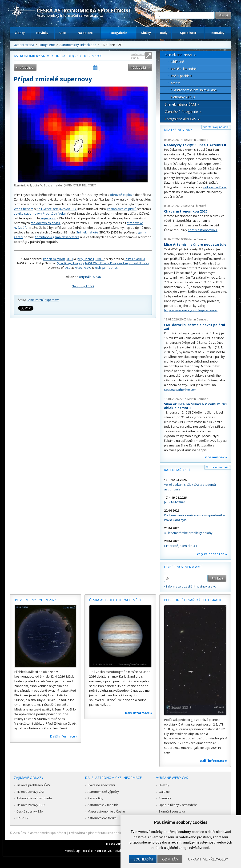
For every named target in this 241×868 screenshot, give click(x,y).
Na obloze (85, 33)
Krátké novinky (178, 130)
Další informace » (64, 736)
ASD (68, 268)
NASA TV (22, 818)
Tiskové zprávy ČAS (30, 792)
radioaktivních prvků (122, 209)
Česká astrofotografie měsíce (117, 600)
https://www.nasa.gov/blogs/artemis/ (191, 310)
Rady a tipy (95, 798)
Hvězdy (164, 785)
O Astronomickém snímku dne (194, 90)
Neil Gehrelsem (48, 209)
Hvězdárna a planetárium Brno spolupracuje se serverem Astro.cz (116, 833)
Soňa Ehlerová (197, 206)
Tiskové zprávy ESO (31, 805)
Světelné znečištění (101, 785)
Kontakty (218, 33)
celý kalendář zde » (212, 554)
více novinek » (216, 457)
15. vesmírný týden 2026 (35, 600)
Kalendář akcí (177, 470)
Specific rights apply (70, 263)
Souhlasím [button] (143, 859)
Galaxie (164, 792)
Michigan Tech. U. (106, 268)
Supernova (52, 300)
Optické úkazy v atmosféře (178, 805)
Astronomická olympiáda (34, 798)
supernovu (48, 218)
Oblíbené (177, 62)
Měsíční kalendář (183, 69)
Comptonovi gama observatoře (57, 237)
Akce (62, 33)
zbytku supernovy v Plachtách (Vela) (40, 213)
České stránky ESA (30, 811)
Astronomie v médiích (103, 805)
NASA (78, 268)
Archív (175, 83)
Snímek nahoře (87, 232)
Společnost (188, 33)
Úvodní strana (24, 45)
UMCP (100, 259)
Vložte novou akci (218, 467)
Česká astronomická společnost (43, 833)
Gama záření (35, 300)
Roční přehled (181, 76)
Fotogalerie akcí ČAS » (182, 119)
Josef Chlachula (135, 259)
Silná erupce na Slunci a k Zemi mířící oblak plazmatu (195, 406)
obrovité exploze (122, 195)
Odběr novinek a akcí (183, 567)
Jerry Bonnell (85, 259)
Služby (146, 33)
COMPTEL (80, 185)
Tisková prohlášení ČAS (33, 785)
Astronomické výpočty (103, 792)
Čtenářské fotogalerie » (183, 112)
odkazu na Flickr (215, 187)
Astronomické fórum (102, 818)
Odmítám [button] (170, 859)
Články (20, 33)
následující (138, 67)
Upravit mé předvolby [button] (208, 859)
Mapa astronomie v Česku (106, 811)
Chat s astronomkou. (203, 230)
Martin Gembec (198, 140)
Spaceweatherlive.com (180, 390)
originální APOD (90, 277)
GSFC (88, 268)
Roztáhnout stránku (138, 56)
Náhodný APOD (83, 286)
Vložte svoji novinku (216, 127)
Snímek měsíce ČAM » (182, 104)
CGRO (92, 185)
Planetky (165, 798)
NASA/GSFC (68, 209)
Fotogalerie (118, 33)
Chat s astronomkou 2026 (186, 211)
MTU (70, 259)
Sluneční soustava (172, 811)
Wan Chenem (24, 209)
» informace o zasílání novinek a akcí (190, 586)
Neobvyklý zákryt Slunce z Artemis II (195, 145)
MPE (68, 185)
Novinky (42, 33)
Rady (164, 33)
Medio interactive (97, 851)
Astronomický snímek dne (78, 45)
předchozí (27, 67)
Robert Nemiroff (54, 259)
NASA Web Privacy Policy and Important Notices (117, 263)
